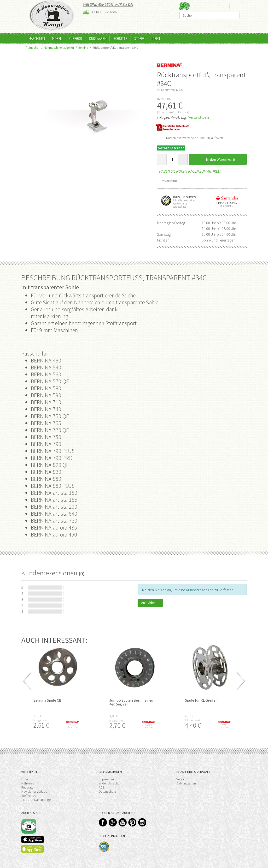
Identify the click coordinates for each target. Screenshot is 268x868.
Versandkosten (200, 117)
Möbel (57, 38)
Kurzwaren (98, 38)
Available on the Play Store (33, 849)
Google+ (113, 822)
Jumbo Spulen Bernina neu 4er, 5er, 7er (131, 702)
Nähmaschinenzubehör (59, 48)
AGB (102, 787)
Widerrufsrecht (109, 783)
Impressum (106, 779)
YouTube (123, 822)
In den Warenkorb (218, 159)
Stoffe (139, 38)
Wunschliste (168, 181)
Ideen (156, 38)
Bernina (83, 48)
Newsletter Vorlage (34, 791)
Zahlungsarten (186, 783)
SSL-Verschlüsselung (104, 847)
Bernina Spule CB (47, 700)
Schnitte (120, 38)
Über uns (27, 779)
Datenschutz (107, 791)
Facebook (103, 822)
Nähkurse (28, 783)
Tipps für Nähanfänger (36, 800)
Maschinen (37, 38)
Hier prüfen (225, 206)
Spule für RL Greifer (201, 700)
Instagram (142, 822)
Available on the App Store (33, 839)
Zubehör (75, 38)
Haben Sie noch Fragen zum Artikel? (189, 171)
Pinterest (132, 822)
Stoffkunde (29, 796)
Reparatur (28, 787)
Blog (185, 6)
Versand (182, 779)
